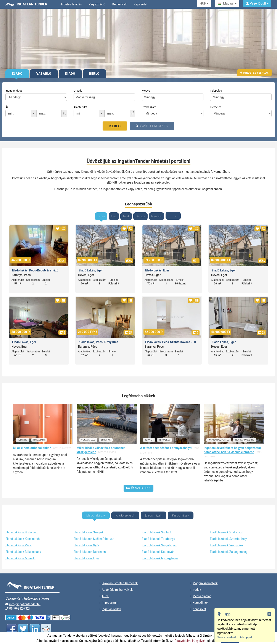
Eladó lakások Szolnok (157, 529)
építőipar (106, 437)
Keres (115, 126)
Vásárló (44, 74)
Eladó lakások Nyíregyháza (160, 555)
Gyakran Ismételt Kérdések (120, 580)
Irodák (197, 587)
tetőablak (164, 437)
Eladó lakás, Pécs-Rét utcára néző (35, 268)
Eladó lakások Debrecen (90, 549)
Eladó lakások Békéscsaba (23, 549)
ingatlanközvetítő (245, 437)
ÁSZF (105, 593)
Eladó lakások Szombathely (228, 536)
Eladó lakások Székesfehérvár (94, 536)
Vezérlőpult (257, 3)
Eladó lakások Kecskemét (23, 536)
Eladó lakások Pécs (19, 542)
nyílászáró (39, 437)
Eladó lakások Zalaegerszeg (229, 549)
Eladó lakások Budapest (22, 529)
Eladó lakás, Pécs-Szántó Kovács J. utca (173, 339)
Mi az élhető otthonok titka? (32, 445)
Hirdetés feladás (71, 4)
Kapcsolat (140, 4)
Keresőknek (201, 600)
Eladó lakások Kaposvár (158, 549)
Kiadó (70, 74)
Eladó (17, 74)
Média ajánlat (202, 593)
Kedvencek (120, 4)
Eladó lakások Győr (86, 542)
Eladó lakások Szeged (88, 529)
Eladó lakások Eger (86, 555)
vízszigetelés (88, 437)
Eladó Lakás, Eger (91, 268)
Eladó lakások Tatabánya (158, 536)
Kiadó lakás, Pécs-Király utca (99, 339)
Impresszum (110, 600)
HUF (204, 3)
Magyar (227, 3)
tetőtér (149, 437)
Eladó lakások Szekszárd (227, 529)
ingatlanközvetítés (219, 437)
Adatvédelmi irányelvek (190, 641)
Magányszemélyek (205, 580)
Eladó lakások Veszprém (226, 542)
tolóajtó (23, 437)
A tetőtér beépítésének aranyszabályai (166, 445)
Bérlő (94, 74)
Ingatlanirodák (111, 606)
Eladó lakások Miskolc (20, 555)
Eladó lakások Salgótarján (159, 542)
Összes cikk (138, 486)
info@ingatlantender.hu (25, 601)
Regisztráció (97, 4)
